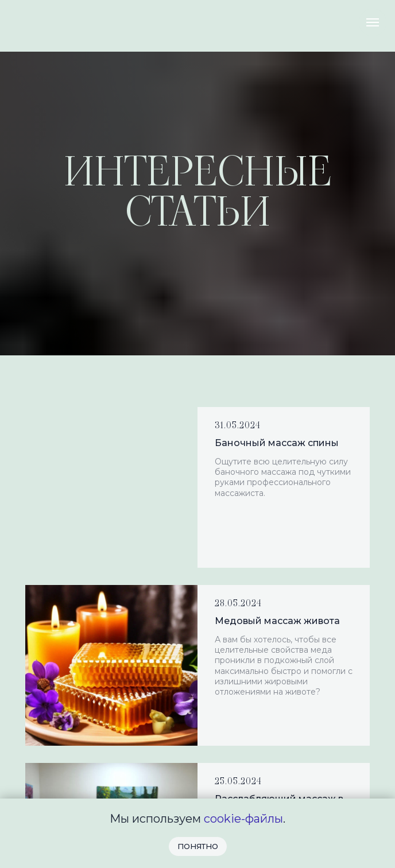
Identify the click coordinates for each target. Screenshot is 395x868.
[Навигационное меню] (373, 22)
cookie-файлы (243, 819)
